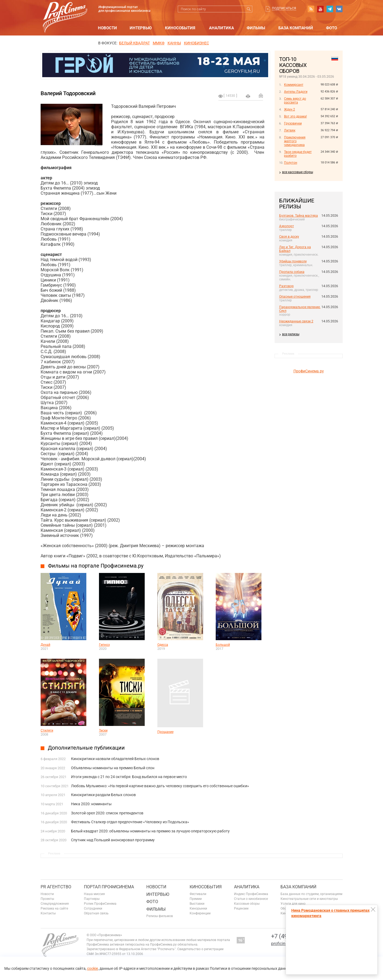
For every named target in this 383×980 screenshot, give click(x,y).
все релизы (291, 334)
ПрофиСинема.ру (309, 371)
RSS (311, 9)
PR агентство (56, 887)
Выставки (197, 904)
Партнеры (92, 899)
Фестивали (198, 894)
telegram (330, 9)
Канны (174, 43)
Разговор (286, 286)
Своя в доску (289, 237)
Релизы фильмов (160, 916)
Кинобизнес (196, 43)
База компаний (296, 28)
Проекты (47, 899)
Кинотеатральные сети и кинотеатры (309, 899)
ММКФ (159, 43)
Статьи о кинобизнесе (251, 899)
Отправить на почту (261, 95)
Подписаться (284, 8)
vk (339, 9)
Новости (107, 28)
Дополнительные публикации (86, 748)
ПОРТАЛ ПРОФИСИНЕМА (109, 887)
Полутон (291, 163)
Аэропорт (287, 226)
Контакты (48, 913)
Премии (196, 899)
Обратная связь (96, 913)
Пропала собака (292, 272)
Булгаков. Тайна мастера (299, 216)
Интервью (141, 28)
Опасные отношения (295, 297)
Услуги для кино (293, 904)
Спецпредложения (55, 904)
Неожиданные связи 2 (296, 321)
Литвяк (290, 130)
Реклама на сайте (54, 908)
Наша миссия (94, 894)
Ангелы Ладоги (296, 92)
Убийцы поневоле (293, 261)
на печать (248, 96)
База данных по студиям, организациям (311, 894)
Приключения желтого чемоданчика (295, 141)
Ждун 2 (290, 109)
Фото (331, 28)
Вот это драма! (295, 116)
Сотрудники (93, 908)
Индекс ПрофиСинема (251, 894)
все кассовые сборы (298, 172)
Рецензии (241, 908)
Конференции (200, 913)
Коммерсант (294, 85)
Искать (249, 9)
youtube (320, 9)
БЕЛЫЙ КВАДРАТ (134, 43)
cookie (93, 968)
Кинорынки (198, 908)
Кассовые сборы (247, 904)
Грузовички (293, 123)
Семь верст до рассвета (295, 101)
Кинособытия (180, 28)
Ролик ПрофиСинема (100, 904)
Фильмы (256, 28)
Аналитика (221, 28)
